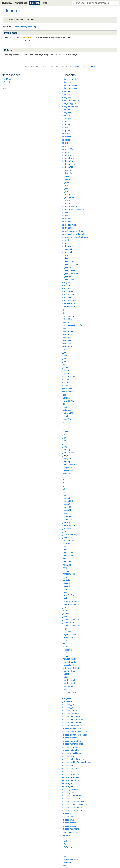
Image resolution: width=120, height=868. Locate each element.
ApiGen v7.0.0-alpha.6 (84, 66)
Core (6, 85)
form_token (67, 288)
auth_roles (67, 112)
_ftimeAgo (66, 564)
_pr (63, 434)
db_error (66, 152)
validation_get (68, 707)
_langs (65, 455)
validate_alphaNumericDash (75, 734)
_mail (64, 598)
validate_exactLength (71, 774)
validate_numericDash (72, 740)
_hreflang (66, 522)
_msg (64, 567)
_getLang (66, 449)
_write (65, 610)
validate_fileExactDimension (75, 804)
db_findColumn (69, 279)
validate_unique (69, 825)
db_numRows (68, 158)
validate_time (68, 819)
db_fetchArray (68, 161)
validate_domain (69, 768)
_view (64, 640)
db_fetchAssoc (69, 164)
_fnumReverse (69, 555)
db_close (66, 139)
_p (63, 850)
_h (63, 443)
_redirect (66, 498)
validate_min (68, 783)
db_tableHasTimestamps (73, 209)
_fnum (65, 549)
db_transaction (69, 246)
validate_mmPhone (71, 828)
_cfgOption (67, 847)
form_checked (68, 306)
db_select (66, 176)
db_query (66, 145)
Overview (7, 3)
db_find (65, 258)
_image (65, 431)
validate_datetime (70, 822)
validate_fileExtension (72, 795)
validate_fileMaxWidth (72, 807)
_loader (65, 407)
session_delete (69, 376)
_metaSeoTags (69, 595)
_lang (64, 446)
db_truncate (67, 227)
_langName (67, 467)
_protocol (66, 473)
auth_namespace (70, 88)
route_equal (67, 337)
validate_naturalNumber (73, 749)
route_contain (68, 343)
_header (66, 494)
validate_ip (67, 813)
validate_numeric (70, 737)
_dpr (64, 437)
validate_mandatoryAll (72, 722)
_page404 (66, 510)
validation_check (69, 710)
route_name (67, 334)
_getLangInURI (69, 525)
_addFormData (69, 671)
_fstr (64, 546)
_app (64, 394)
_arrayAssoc (67, 689)
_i (63, 838)
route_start (67, 340)
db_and (65, 239)
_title (64, 531)
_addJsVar (67, 419)
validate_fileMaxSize (71, 798)
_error (65, 513)
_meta (65, 592)
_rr (63, 482)
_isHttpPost (67, 649)
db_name (66, 124)
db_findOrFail (68, 261)
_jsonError (67, 655)
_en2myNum (68, 686)
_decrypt (66, 586)
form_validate (68, 291)
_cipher (65, 589)
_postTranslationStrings (72, 601)
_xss (64, 364)
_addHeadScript (69, 683)
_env (64, 856)
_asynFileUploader (70, 634)
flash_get (66, 382)
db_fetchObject (69, 167)
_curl (64, 695)
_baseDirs (66, 862)
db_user (66, 127)
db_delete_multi (69, 224)
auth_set (66, 94)
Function (35, 3)
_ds (64, 643)
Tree (45, 3)
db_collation (67, 133)
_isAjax (65, 646)
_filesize (66, 570)
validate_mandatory (71, 716)
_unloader (66, 409)
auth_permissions (70, 106)
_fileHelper (67, 631)
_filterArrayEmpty (70, 534)
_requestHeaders (70, 658)
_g (63, 853)
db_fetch (66, 194)
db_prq (65, 142)
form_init (66, 282)
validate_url (67, 771)
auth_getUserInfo (70, 85)
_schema (66, 834)
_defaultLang (68, 452)
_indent (65, 616)
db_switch (66, 136)
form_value (67, 297)
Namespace (21, 3)
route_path (67, 318)
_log (64, 865)
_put (64, 358)
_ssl (64, 476)
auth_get (66, 91)
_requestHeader (69, 662)
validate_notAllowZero (72, 725)
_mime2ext (67, 701)
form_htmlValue (69, 300)
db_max (65, 182)
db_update (67, 218)
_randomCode (68, 573)
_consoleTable (68, 622)
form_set (66, 285)
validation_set (68, 704)
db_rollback (67, 252)
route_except (68, 346)
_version (66, 397)
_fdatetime (67, 561)
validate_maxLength (71, 780)
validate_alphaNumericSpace (75, 731)
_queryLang (67, 458)
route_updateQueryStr (72, 324)
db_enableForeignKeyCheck (75, 233)
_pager (65, 628)
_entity (65, 677)
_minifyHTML (68, 400)
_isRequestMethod (70, 668)
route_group (67, 331)
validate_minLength (71, 777)
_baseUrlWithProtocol (72, 859)
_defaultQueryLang (71, 464)
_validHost (67, 528)
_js (63, 422)
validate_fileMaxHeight (72, 810)
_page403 (66, 507)
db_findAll (66, 276)
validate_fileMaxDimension (74, 801)
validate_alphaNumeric (72, 728)
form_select (67, 698)
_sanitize (66, 367)
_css (64, 425)
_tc (63, 312)
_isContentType (69, 692)
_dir (64, 403)
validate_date (68, 816)
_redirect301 (67, 501)
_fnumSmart (67, 552)
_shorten (66, 543)
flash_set (66, 379)
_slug (64, 577)
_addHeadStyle (69, 680)
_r (63, 479)
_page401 (66, 504)
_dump (65, 440)
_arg (64, 349)
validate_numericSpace (72, 743)
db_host (65, 121)
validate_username (70, 747)
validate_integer (69, 756)
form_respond (68, 294)
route (64, 328)
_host (64, 841)
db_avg (65, 191)
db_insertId (67, 170)
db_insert (66, 215)
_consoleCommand (71, 619)
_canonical (67, 519)
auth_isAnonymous (71, 100)
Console (7, 82)
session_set (67, 370)
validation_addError (71, 713)
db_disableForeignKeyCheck (75, 237)
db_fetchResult (69, 197)
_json (64, 652)
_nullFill (65, 674)
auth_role (66, 109)
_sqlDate (66, 579)
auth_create (67, 82)
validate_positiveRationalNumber (77, 762)
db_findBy (66, 267)
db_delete (66, 221)
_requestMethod (69, 664)
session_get (67, 373)
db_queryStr (67, 148)
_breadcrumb (68, 540)
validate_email (68, 765)
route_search (68, 315)
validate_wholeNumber (72, 753)
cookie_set (67, 385)
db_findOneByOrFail (71, 273)
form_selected (68, 303)
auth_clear (67, 97)
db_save (66, 212)
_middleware (68, 637)
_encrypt (66, 583)
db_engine (67, 118)
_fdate (65, 558)
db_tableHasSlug (70, 206)
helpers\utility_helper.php (25, 26)
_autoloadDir (68, 413)
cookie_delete (68, 391)
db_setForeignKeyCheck (73, 230)
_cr (63, 485)
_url (64, 488)
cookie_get (67, 388)
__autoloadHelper (70, 831)
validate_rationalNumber (73, 759)
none (4, 88)
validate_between (70, 789)
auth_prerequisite (70, 79)
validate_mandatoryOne (73, 719)
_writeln (65, 613)
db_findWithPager (70, 264)
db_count (66, 179)
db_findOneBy (68, 270)
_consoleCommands (71, 625)
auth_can (66, 115)
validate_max (68, 786)
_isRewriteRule (69, 516)
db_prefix (66, 130)
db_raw (65, 255)
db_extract (67, 200)
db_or (64, 243)
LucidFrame (7, 79)
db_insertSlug (68, 173)
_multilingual (67, 470)
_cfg (64, 844)
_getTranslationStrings (72, 604)
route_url (66, 322)
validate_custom (69, 792)
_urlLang (66, 461)
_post (64, 355)
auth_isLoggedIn (69, 103)
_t (63, 309)
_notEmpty (67, 537)
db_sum (65, 188)
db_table (66, 203)
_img (64, 428)
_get (64, 352)
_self (64, 492)
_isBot (65, 607)
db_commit (67, 249)
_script (65, 416)
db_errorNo (67, 154)
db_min (65, 185)
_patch (65, 361)
